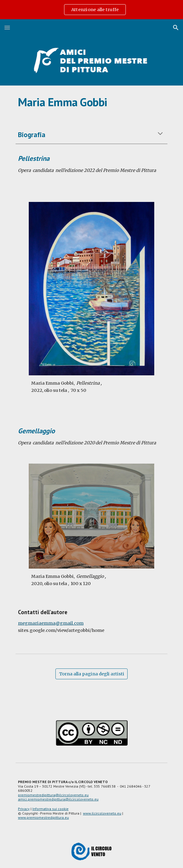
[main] (91, 102)
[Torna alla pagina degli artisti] (91, 674)
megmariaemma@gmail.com (51, 623)
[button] (7, 27)
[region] (91, 10)
